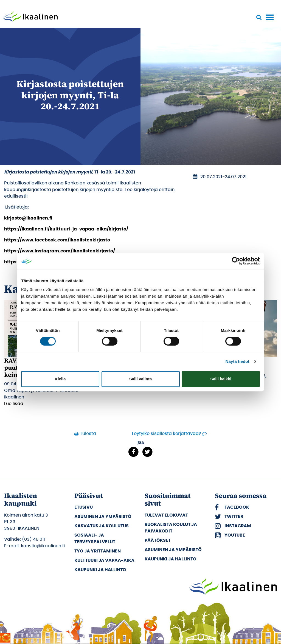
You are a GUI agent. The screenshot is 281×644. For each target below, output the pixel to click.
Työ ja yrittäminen (98, 551)
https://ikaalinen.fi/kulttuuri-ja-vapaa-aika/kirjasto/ (66, 229)
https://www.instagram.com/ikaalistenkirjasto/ (60, 251)
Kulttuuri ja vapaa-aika (104, 560)
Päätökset (158, 540)
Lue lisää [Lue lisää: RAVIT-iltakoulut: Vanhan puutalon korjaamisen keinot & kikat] (14, 404)
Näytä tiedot (238, 361)
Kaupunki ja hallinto (100, 570)
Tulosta (88, 434)
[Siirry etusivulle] (30, 17)
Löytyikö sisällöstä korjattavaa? (167, 434)
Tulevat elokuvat (166, 515)
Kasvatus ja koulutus (102, 526)
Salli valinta (141, 379)
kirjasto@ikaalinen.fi (28, 218)
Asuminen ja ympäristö (103, 517)
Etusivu (84, 507)
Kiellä (60, 379)
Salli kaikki (221, 379)
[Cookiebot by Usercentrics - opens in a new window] (236, 261)
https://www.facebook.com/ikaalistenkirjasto (57, 240)
